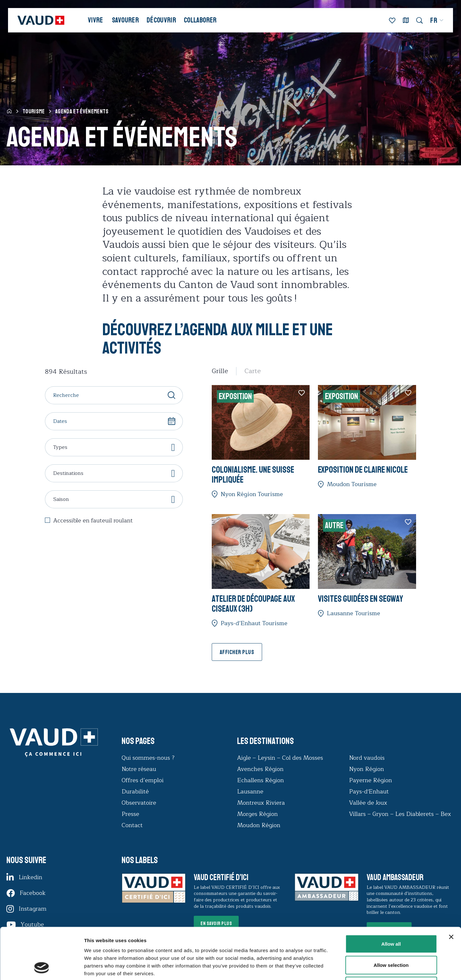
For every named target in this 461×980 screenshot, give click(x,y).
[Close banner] (451, 889)
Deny (391, 938)
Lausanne (250, 792)
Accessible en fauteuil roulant (93, 521)
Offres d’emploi (143, 780)
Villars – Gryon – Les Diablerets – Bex (402, 814)
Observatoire (139, 803)
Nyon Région (367, 769)
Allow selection (391, 917)
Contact (132, 825)
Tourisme (34, 111)
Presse (130, 814)
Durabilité (135, 792)
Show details (337, 967)
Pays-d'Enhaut (369, 792)
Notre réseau (139, 769)
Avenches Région (260, 769)
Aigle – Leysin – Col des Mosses (280, 758)
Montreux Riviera (261, 803)
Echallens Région (260, 780)
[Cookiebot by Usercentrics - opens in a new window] (42, 967)
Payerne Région (371, 780)
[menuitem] (437, 21)
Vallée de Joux (368, 803)
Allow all (391, 896)
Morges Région (257, 814)
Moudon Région (259, 825)
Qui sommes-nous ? (148, 758)
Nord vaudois (367, 758)
